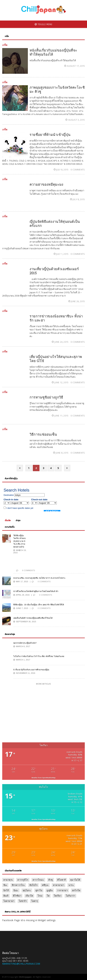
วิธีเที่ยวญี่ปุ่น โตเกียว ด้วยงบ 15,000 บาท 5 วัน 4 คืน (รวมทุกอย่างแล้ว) (19, 541)
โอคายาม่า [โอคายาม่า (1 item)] (9, 901)
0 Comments (78, 170)
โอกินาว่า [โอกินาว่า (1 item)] (70, 896)
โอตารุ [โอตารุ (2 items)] (35, 901)
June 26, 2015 (77, 301)
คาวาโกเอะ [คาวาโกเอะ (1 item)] (38, 880)
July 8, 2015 (61, 170)
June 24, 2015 (60, 342)
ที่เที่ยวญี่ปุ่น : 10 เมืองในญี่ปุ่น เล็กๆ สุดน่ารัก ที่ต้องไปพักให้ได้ (39, 605)
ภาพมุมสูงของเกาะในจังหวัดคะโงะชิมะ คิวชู (57, 89)
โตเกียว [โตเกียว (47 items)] (58, 896)
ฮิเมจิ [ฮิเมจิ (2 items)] (6, 896)
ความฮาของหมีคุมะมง (46, 184)
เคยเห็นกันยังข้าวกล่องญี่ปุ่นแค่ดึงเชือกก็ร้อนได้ (33, 618)
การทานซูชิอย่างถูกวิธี (46, 397)
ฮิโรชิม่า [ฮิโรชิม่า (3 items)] (17, 896)
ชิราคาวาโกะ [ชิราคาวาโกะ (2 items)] (18, 885)
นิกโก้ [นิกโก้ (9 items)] (6, 890)
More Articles (43, 684)
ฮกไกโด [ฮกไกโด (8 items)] (76, 890)
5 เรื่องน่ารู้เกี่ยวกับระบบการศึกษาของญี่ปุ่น (31, 670)
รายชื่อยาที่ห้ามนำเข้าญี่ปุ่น (50, 134)
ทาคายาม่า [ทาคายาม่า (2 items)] (59, 885)
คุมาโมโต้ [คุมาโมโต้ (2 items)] (75, 880)
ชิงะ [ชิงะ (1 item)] (5, 885)
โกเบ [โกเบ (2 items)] (40, 896)
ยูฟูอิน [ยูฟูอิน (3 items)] (50, 890)
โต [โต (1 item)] (48, 896)
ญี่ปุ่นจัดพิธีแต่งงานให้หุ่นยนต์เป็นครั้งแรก (55, 223)
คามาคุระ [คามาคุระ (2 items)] (8, 880)
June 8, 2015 (61, 453)
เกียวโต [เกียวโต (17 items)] (29, 896)
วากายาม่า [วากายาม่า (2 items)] (62, 890)
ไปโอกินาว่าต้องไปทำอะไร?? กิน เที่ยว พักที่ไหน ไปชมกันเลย (39, 656)
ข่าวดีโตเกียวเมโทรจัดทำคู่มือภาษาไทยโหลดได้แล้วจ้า (36, 591)
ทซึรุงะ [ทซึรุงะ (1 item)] (45, 885)
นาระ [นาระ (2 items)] (71, 885)
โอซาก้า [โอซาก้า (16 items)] (23, 901)
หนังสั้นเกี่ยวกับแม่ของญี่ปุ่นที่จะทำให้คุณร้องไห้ (53, 52)
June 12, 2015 (60, 382)
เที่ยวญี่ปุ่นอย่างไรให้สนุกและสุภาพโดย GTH (56, 359)
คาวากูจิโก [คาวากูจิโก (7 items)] (23, 880)
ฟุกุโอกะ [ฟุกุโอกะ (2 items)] (27, 890)
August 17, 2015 (75, 66)
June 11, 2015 (60, 416)
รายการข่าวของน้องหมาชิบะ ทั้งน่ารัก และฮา (56, 318)
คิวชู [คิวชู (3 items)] (51, 880)
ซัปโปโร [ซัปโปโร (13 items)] (33, 885)
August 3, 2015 (75, 120)
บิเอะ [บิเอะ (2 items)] (16, 890)
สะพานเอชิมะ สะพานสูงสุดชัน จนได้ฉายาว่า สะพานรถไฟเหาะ (39, 578)
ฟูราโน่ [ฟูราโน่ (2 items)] (39, 890)
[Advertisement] (31, 714)
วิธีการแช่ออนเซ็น (43, 434)
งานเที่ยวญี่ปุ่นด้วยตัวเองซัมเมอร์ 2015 (54, 271)
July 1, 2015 (61, 254)
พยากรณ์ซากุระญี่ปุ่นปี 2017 (25, 643)
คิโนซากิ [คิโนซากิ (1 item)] (62, 880)
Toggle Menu (43, 24)
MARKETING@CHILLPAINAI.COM (21, 964)
